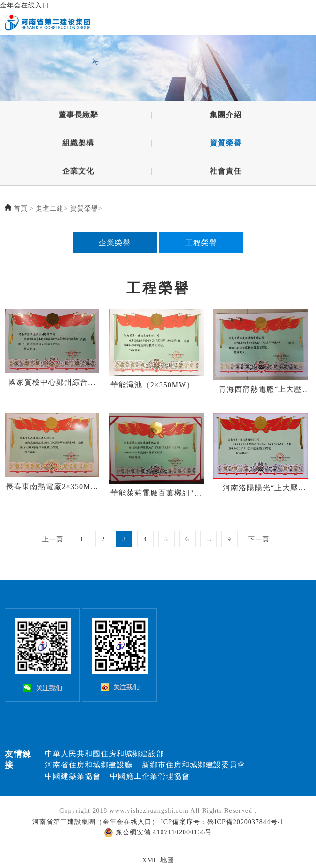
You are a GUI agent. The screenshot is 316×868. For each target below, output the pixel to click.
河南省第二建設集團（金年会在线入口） (96, 822)
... (208, 539)
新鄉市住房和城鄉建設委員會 (194, 765)
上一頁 (53, 539)
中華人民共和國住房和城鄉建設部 (105, 754)
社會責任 (226, 172)
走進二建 (50, 208)
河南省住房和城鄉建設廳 (89, 765)
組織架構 (78, 144)
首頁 (21, 208)
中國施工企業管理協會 (150, 776)
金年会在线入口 (25, 5)
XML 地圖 (158, 860)
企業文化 (78, 172)
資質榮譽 (226, 144)
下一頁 (259, 539)
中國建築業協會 (73, 776)
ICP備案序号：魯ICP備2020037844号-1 (222, 822)
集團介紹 (226, 116)
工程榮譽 (201, 243)
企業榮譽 (115, 243)
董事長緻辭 (78, 116)
